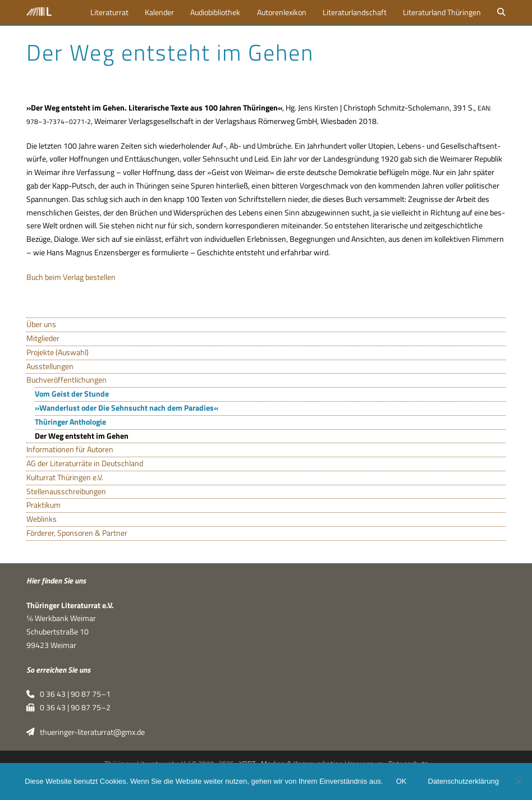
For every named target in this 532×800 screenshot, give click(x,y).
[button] (502, 12)
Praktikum (43, 505)
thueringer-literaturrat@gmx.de (85, 732)
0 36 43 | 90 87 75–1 (68, 694)
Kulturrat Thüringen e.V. (65, 477)
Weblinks (42, 519)
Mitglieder (43, 338)
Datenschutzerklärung (464, 782)
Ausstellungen (50, 366)
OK (402, 782)
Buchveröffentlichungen (66, 380)
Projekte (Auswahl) (58, 352)
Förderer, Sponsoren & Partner (77, 533)
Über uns (41, 324)
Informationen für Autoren (70, 449)
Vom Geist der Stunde (72, 394)
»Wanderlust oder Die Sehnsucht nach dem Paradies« (127, 408)
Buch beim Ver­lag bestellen (71, 277)
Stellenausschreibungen (66, 491)
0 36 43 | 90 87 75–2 (68, 707)
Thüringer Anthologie (70, 422)
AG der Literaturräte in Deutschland (85, 463)
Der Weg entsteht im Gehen (82, 436)
